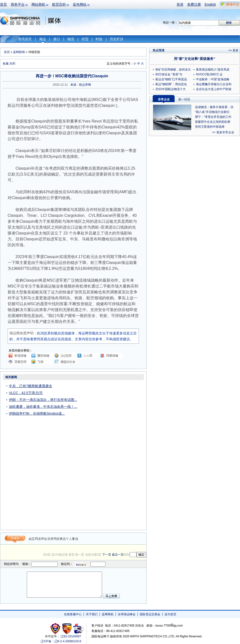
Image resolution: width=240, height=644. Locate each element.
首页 (3, 4)
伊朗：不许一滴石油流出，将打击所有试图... (43, 400)
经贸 (85, 39)
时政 (99, 39)
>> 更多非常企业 (223, 132)
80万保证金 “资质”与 (169, 74)
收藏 (6, 64)
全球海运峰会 (127, 614)
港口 (57, 39)
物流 (71, 39)
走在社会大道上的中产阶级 (214, 89)
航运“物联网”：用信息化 (171, 84)
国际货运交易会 (150, 614)
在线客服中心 (73, 614)
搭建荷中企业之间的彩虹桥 (213, 122)
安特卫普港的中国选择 (210, 127)
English (210, 4)
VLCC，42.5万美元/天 (26, 393)
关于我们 (92, 614)
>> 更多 (233, 50)
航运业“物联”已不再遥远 (171, 79)
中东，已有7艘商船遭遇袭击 (30, 386)
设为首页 (170, 614)
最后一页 (118, 555)
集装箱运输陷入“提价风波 (213, 69)
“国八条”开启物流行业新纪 (212, 112)
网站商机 (38, 4)
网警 (67, 628)
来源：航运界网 (81, 85)
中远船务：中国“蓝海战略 (213, 79)
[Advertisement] (125, 454)
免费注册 (194, 4)
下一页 (107, 555)
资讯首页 (25, 39)
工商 (56, 628)
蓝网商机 (108, 614)
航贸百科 (59, 4)
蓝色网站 (80, 4)
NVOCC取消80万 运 (209, 74)
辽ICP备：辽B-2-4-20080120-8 (61, 641)
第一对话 (184, 99)
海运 (43, 39)
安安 (78, 628)
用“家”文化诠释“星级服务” (195, 59)
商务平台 (18, 4)
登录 (180, 4)
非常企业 (164, 99)
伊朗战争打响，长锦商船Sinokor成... (37, 413)
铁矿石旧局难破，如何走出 (173, 69)
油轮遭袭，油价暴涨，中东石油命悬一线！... (43, 407)
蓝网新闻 (19, 52)
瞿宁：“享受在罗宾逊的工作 (213, 117)
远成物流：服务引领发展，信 (214, 107)
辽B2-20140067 (71, 636)
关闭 (12, 64)
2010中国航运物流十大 (171, 89)
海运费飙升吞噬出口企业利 (214, 84)
